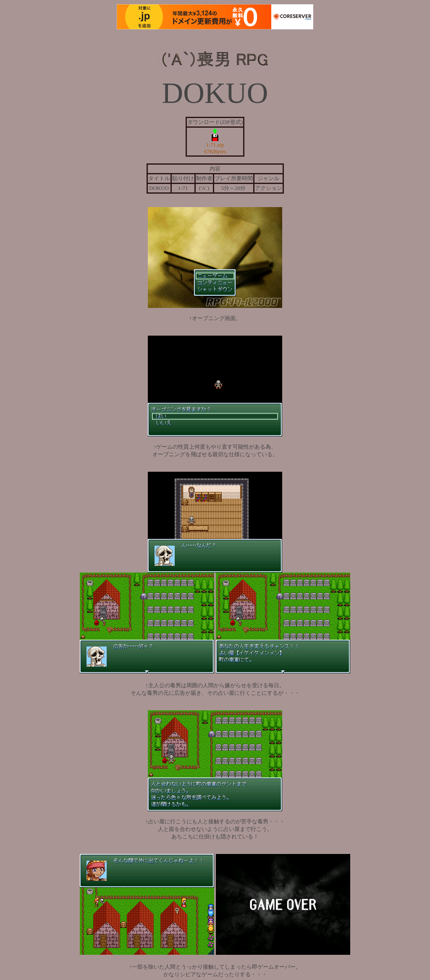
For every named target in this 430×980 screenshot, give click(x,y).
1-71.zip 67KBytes (215, 130)
